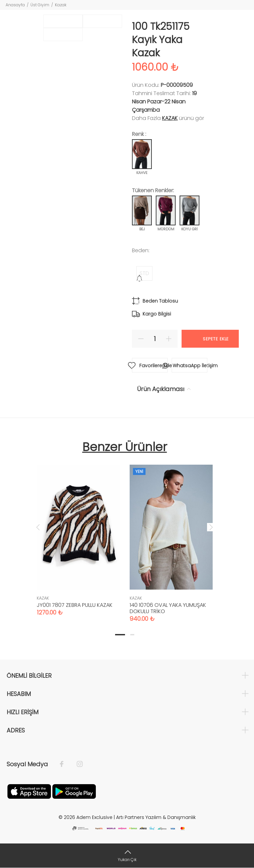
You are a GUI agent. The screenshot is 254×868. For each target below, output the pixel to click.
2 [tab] (132, 635)
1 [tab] (120, 635)
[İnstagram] (76, 764)
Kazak (61, 5)
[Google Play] (74, 791)
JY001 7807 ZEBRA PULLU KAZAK (75, 605)
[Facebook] (65, 764)
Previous (38, 527)
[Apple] (29, 791)
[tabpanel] (78, 534)
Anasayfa (15, 5)
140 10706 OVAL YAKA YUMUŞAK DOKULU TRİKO (168, 608)
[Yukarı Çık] (127, 856)
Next (211, 527)
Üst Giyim (40, 5)
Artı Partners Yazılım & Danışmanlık (156, 817)
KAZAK (170, 118)
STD (144, 273)
